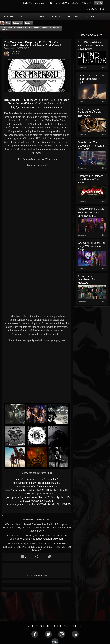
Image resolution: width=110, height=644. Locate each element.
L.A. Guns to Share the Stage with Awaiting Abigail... (92, 246)
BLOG (75, 3)
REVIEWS (27, 3)
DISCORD (92, 9)
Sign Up (99, 3)
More (90, 17)
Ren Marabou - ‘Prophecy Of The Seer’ (26, 100)
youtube (73, 17)
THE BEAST (16, 52)
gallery (39, 17)
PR (50, 3)
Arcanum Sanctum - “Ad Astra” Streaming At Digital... (92, 79)
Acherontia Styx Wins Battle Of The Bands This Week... (90, 112)
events (56, 17)
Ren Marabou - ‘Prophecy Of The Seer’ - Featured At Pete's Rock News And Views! (30, 28)
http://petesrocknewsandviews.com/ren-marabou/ (37, 107)
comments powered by (37, 575)
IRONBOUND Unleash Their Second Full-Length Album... (91, 213)
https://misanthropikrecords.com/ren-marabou (37, 483)
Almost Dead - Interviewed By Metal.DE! (86, 279)
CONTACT (40, 3)
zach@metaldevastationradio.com (43, 539)
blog (24, 17)
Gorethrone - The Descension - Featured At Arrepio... (91, 146)
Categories (17, 23)
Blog (8, 23)
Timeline (9, 17)
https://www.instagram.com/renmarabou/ (37, 479)
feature (28, 23)
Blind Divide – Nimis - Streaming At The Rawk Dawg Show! (91, 46)
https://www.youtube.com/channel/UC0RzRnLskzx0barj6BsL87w (38, 504)
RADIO (85, 3)
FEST (103, 9)
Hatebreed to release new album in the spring (91, 179)
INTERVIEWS (62, 3)
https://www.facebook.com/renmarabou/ (37, 486)
